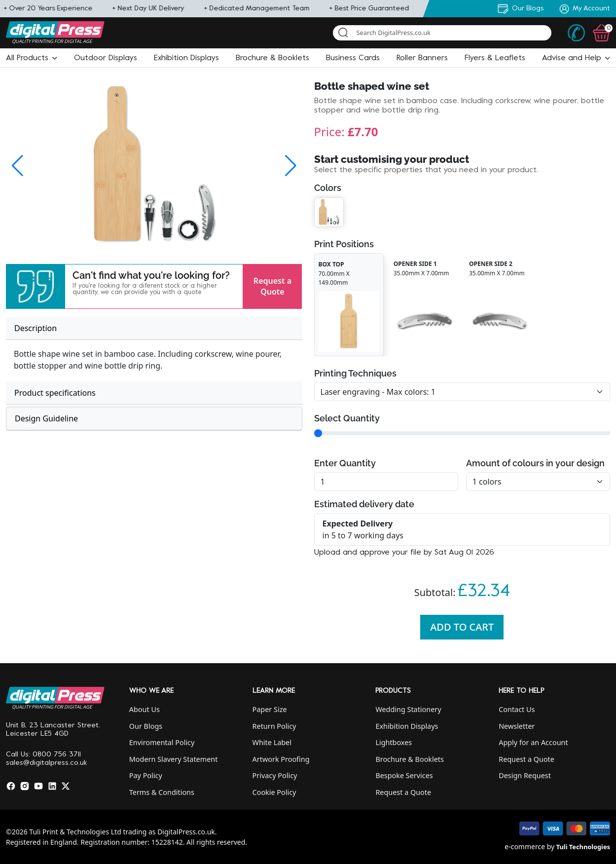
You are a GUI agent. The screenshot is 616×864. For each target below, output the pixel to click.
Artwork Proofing (281, 759)
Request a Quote (272, 286)
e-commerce (525, 846)
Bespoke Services (404, 775)
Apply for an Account (533, 742)
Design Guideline (46, 418)
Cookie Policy (274, 792)
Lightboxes (394, 742)
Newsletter (517, 726)
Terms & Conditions (162, 792)
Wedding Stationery (408, 709)
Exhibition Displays (407, 726)
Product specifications (55, 393)
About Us (145, 709)
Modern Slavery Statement (174, 759)
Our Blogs (146, 726)
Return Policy (274, 726)
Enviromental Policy (162, 742)
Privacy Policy (275, 775)
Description (36, 328)
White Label (272, 742)
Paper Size (270, 709)
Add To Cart (462, 627)
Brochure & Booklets (410, 759)
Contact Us (517, 709)
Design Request (525, 775)
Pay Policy (146, 775)
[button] (32, 58)
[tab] (154, 328)
